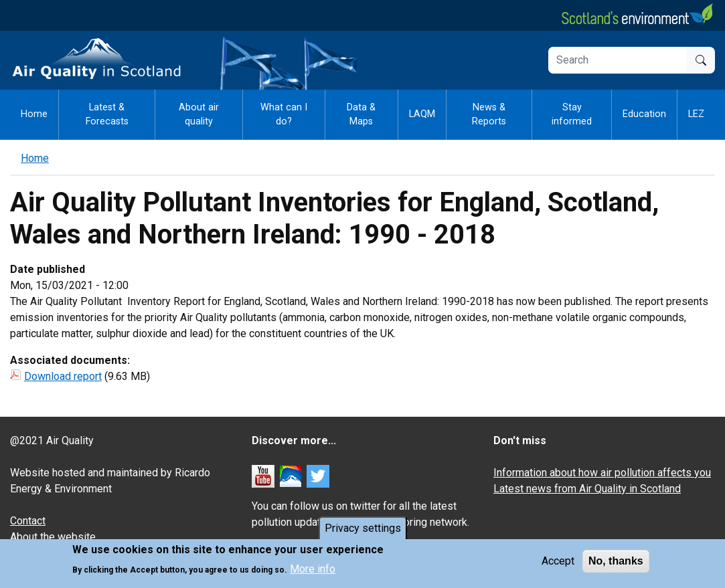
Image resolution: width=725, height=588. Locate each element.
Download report (63, 376)
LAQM (422, 114)
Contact (28, 521)
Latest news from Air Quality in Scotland (587, 489)
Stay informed (572, 115)
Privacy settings (363, 530)
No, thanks (616, 563)
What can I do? (284, 115)
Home (34, 114)
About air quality (199, 115)
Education (644, 114)
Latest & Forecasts (107, 115)
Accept (558, 563)
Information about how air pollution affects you (602, 473)
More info (313, 570)
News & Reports (489, 115)
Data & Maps (361, 115)
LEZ (696, 114)
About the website (53, 537)
